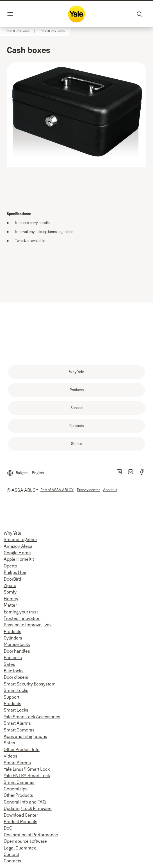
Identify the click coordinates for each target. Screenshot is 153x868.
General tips (16, 789)
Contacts (12, 861)
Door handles (17, 651)
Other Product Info (22, 749)
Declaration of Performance (31, 835)
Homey (11, 599)
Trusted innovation (22, 618)
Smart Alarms (17, 723)
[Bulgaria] (25, 471)
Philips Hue (15, 572)
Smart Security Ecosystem (30, 684)
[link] (21, 31)
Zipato (10, 585)
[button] (53, 31)
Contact (11, 854)
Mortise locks (17, 644)
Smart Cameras (19, 730)
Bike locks (14, 671)
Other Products (18, 795)
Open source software (25, 841)
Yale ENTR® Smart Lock (27, 775)
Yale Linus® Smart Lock (27, 769)
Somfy (10, 592)
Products (12, 631)
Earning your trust (21, 612)
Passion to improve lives (28, 625)
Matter (10, 605)
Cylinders (13, 638)
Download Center (21, 815)
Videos (11, 756)
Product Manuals (20, 821)
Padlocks (13, 657)
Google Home (17, 553)
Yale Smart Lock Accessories (32, 717)
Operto (10, 566)
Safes (9, 664)
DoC (8, 828)
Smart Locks (16, 690)
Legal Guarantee (20, 848)
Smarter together (20, 539)
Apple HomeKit (19, 559)
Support (12, 697)
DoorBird (12, 579)
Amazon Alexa (18, 546)
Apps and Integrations (25, 736)
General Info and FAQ (25, 802)
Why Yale (12, 533)
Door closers (16, 677)
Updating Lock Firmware (28, 808)
